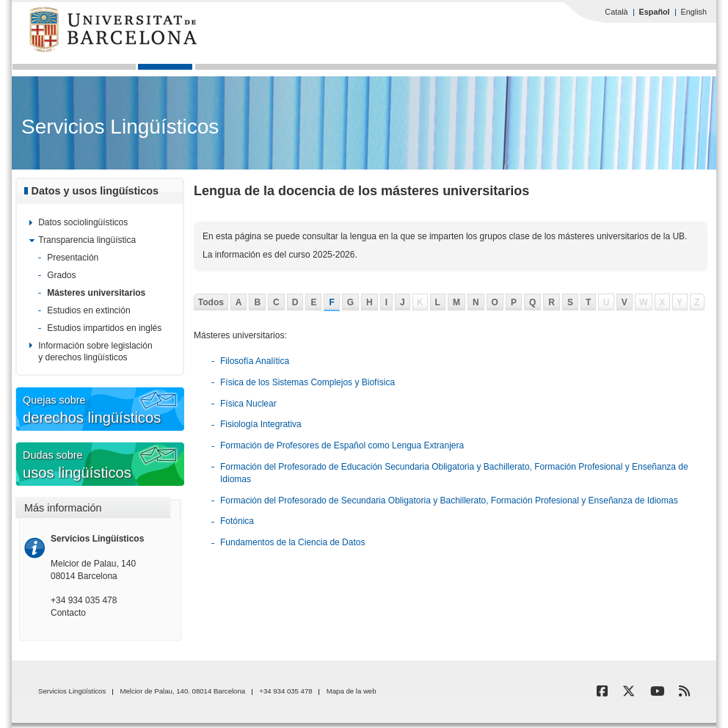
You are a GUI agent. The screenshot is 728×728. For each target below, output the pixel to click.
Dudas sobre (125, 466)
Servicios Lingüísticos (120, 127)
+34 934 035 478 (84, 600)
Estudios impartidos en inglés (104, 328)
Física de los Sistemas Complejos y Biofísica (307, 382)
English (694, 12)
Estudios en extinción (88, 310)
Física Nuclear (248, 404)
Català (616, 12)
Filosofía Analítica (255, 361)
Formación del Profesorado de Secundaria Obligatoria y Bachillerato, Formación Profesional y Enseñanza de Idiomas (449, 500)
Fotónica (237, 521)
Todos (211, 302)
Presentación (73, 258)
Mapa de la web (352, 691)
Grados (61, 275)
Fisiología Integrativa (261, 424)
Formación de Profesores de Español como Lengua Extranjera (342, 445)
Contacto (68, 613)
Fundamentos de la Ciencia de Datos (292, 542)
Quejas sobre (125, 411)
